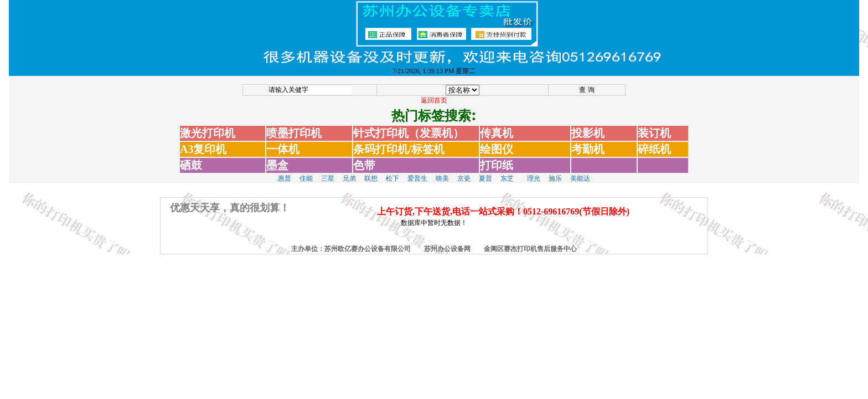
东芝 (507, 172)
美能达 (580, 172)
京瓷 (464, 172)
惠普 (285, 172)
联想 (371, 172)
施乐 (555, 172)
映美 (442, 172)
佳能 (306, 172)
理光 (534, 172)
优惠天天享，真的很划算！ (230, 201)
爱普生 (417, 172)
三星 (328, 172)
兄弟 (349, 172)
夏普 (485, 172)
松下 (392, 172)
